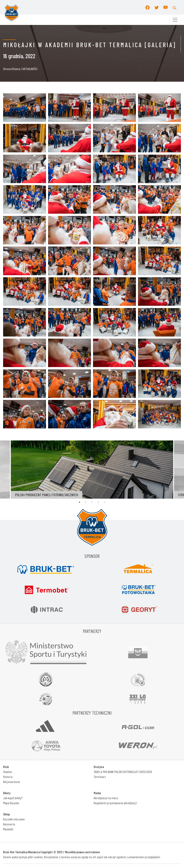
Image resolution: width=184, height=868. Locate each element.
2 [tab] (86, 502)
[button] (175, 7)
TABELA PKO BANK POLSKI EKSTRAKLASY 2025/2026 (123, 772)
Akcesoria (9, 824)
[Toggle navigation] (175, 20)
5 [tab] (104, 502)
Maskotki (8, 829)
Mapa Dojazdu (11, 803)
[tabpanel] (92, 470)
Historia (8, 777)
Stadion (8, 772)
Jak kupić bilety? (13, 798)
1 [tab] (80, 502)
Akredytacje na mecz (106, 798)
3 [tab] (92, 502)
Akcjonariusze (12, 782)
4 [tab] (98, 502)
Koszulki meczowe (14, 819)
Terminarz (100, 777)
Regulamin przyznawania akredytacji (115, 803)
